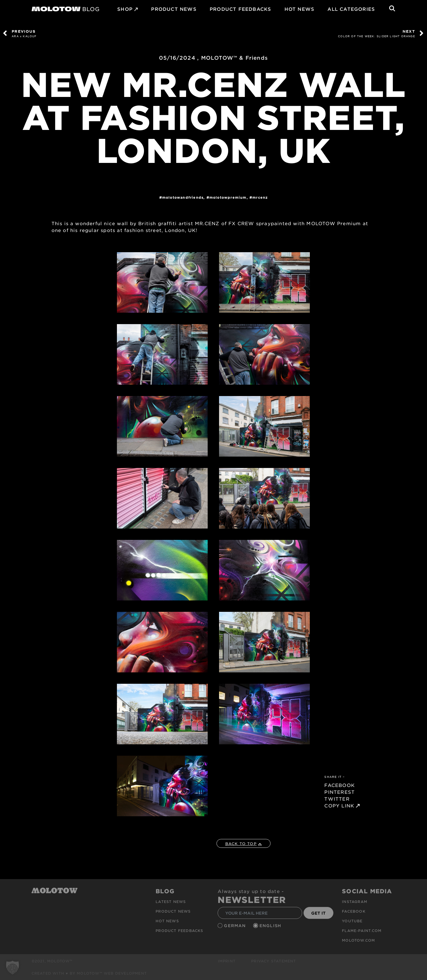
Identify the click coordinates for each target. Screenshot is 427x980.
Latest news (171, 902)
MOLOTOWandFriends (183, 197)
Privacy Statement (274, 961)
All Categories (351, 9)
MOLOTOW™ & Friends (235, 58)
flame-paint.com (362, 931)
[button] (13, 967)
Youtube (352, 921)
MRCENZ (260, 197)
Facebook (354, 911)
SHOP (125, 9)
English (271, 926)
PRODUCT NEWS (174, 9)
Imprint (227, 961)
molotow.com (358, 940)
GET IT (318, 913)
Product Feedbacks (240, 9)
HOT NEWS (300, 9)
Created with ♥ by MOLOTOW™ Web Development (89, 973)
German (236, 926)
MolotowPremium (228, 197)
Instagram (355, 902)
